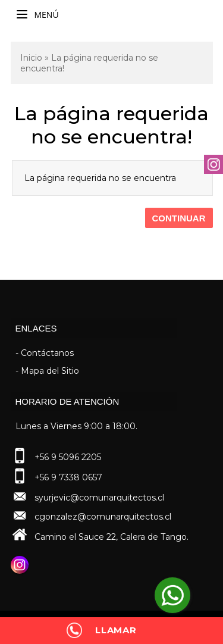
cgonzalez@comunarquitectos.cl (103, 517)
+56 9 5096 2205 (68, 457)
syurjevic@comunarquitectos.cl (99, 498)
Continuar (179, 218)
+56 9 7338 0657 (68, 477)
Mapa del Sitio (50, 371)
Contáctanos (47, 353)
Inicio (31, 58)
